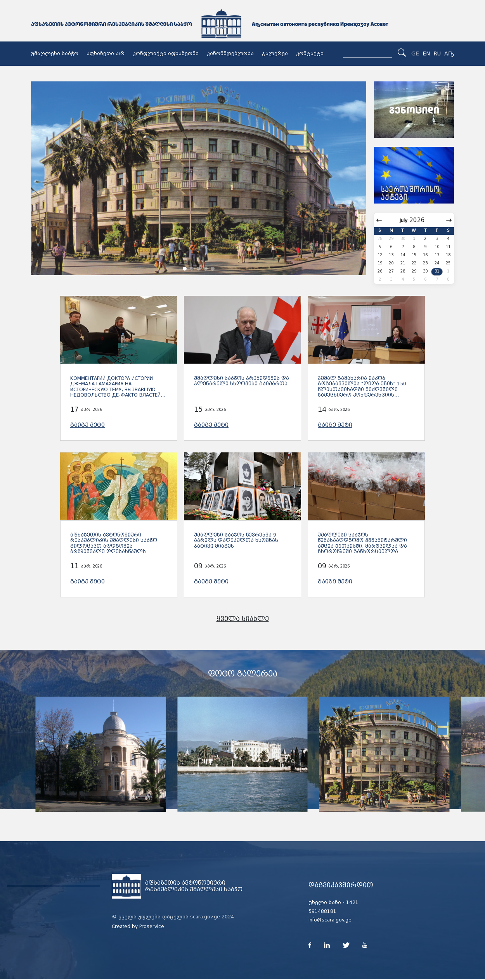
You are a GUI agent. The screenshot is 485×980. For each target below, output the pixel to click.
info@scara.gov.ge (330, 920)
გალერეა (275, 53)
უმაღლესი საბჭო (55, 53)
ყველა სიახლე (243, 619)
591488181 (322, 911)
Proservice (152, 927)
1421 (352, 902)
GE (415, 53)
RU (437, 53)
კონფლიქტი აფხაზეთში (166, 53)
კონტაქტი (310, 53)
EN (426, 53)
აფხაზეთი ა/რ (106, 53)
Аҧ (449, 53)
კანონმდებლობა (230, 53)
